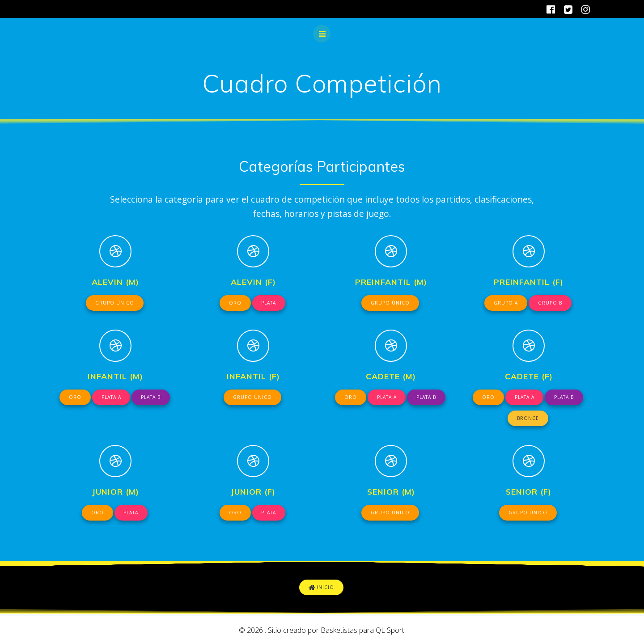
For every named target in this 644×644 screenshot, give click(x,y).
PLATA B (152, 398)
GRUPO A (506, 303)
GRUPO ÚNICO (115, 303)
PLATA (269, 303)
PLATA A (111, 398)
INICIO (322, 590)
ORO (234, 303)
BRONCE (528, 419)
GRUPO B (550, 303)
